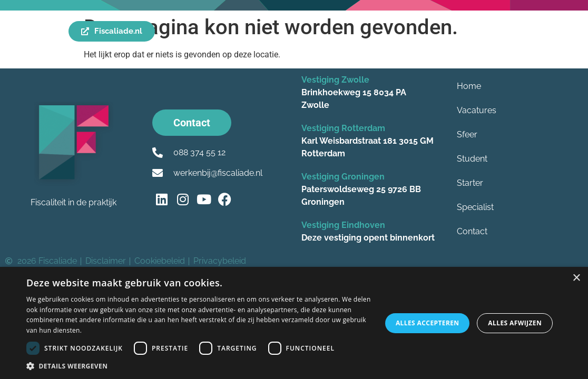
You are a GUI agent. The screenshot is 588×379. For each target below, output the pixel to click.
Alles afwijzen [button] (515, 323)
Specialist (475, 207)
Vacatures (477, 110)
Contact (472, 231)
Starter (470, 183)
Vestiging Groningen (343, 177)
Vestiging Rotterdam (343, 128)
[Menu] (20, 32)
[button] (199, 366)
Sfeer (467, 134)
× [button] (576, 278)
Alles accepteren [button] (428, 323)
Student (472, 159)
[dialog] (294, 323)
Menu (44, 32)
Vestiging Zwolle (335, 80)
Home (469, 86)
